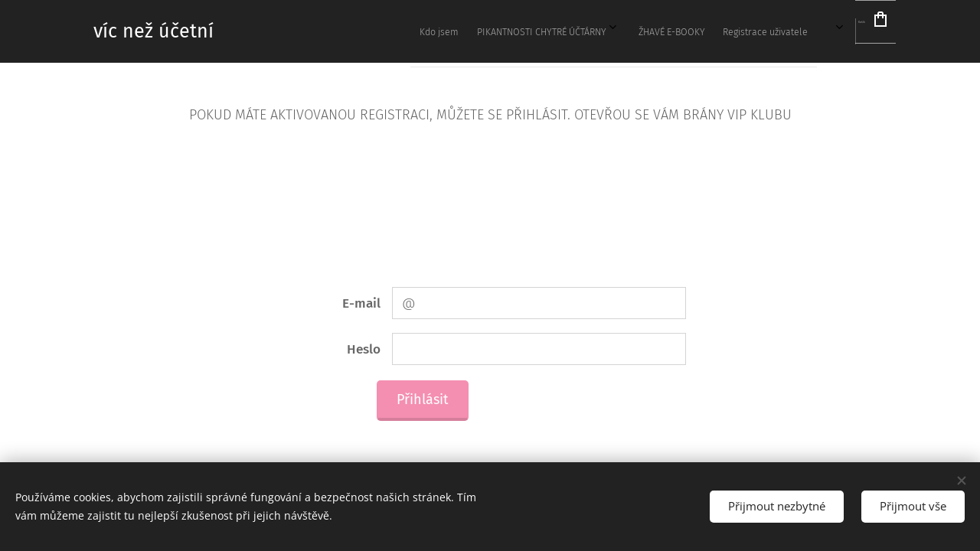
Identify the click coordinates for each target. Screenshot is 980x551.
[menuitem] (574, 31)
